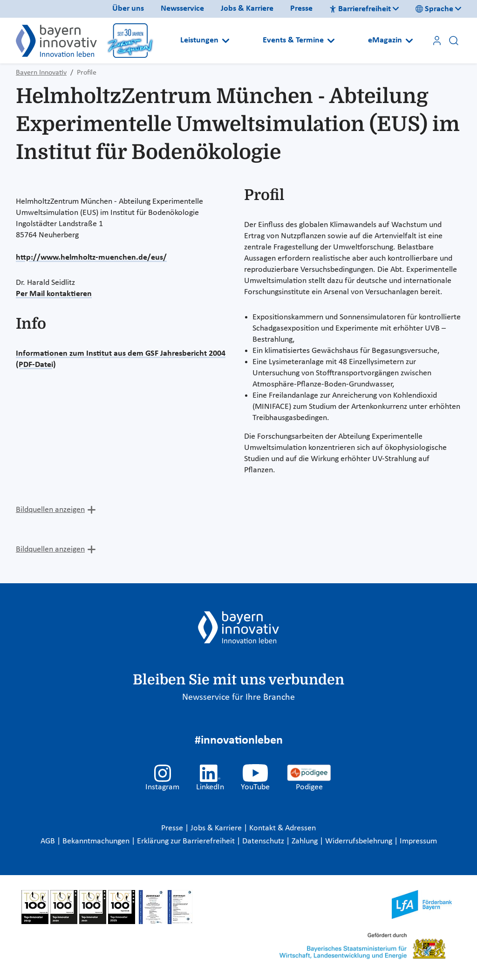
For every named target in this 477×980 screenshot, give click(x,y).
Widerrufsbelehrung (360, 841)
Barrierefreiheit (360, 9)
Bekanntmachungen (97, 841)
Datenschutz (264, 841)
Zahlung (306, 841)
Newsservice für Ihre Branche (238, 697)
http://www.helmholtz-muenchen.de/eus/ (91, 258)
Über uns (128, 9)
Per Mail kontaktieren (54, 294)
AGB (49, 841)
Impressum (418, 841)
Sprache (434, 9)
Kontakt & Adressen (283, 828)
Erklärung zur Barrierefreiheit (187, 841)
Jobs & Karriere (247, 9)
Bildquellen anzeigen (50, 510)
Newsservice (182, 9)
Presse (301, 9)
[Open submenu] (226, 41)
